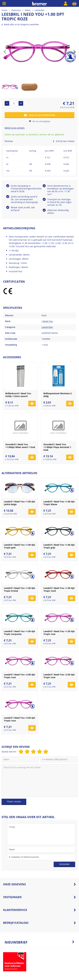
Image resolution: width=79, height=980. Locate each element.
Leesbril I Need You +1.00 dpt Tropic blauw (59, 503)
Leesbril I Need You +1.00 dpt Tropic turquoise (19, 633)
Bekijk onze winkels (15, 128)
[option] (39, 52)
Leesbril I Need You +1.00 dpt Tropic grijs (59, 546)
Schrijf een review (64, 141)
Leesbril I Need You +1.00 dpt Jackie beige (19, 503)
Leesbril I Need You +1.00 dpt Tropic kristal (19, 589)
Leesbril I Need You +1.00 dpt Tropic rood (59, 589)
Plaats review (14, 802)
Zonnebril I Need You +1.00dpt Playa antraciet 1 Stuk (57, 447)
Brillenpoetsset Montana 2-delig (58, 395)
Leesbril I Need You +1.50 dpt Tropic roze (59, 633)
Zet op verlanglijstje (40, 121)
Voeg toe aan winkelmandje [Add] (39, 115)
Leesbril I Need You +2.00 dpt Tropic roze (19, 676)
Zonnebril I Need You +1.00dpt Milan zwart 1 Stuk (20, 446)
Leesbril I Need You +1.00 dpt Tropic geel (19, 546)
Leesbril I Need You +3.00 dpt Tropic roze (19, 719)
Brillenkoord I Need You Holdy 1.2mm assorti (18, 395)
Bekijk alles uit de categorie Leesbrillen (20, 24)
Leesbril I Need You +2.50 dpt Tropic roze (59, 676)
